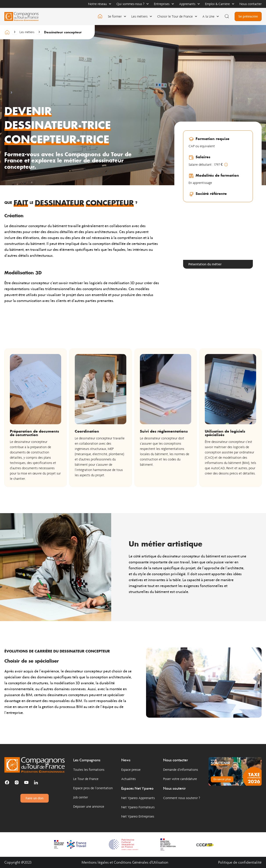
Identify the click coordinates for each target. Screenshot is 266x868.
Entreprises (164, 4)
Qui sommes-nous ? (133, 4)
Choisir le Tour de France (177, 16)
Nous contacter (251, 4)
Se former (117, 16)
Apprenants (189, 4)
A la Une (211, 16)
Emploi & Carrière (220, 4)
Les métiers (142, 16)
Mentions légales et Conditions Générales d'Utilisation (125, 862)
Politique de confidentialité (240, 862)
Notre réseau (100, 4)
